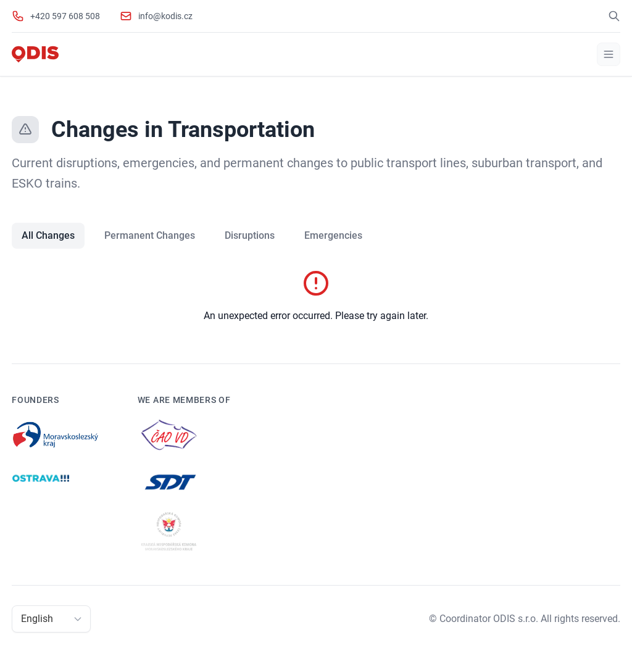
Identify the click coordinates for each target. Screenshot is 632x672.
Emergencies (333, 235)
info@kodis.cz (165, 16)
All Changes (48, 235)
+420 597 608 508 (65, 16)
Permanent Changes (150, 235)
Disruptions (250, 235)
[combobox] (22, 619)
